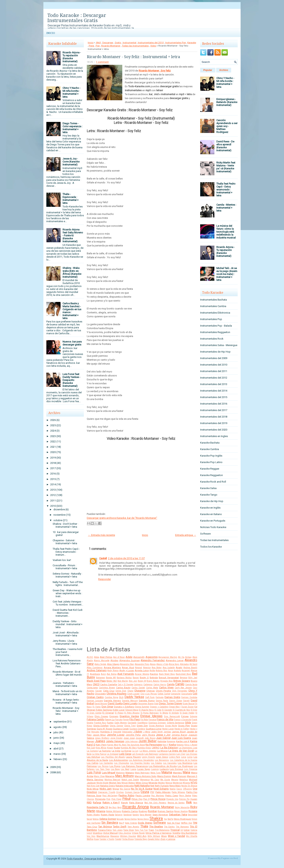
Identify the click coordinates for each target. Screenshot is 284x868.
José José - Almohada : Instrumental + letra (66, 634)
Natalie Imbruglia (125, 786)
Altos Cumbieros (95, 668)
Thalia (144, 826)
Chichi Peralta (163, 691)
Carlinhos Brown (107, 688)
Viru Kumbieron (189, 833)
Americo (147, 668)
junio (56, 738)
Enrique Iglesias (151, 716)
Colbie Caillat (164, 694)
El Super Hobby (187, 713)
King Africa (101, 748)
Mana (186, 772)
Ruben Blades (93, 815)
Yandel (118, 839)
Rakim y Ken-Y (111, 803)
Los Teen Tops (103, 769)
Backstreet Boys (183, 674)
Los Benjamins (162, 760)
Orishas (120, 792)
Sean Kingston (160, 815)
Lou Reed (125, 769)
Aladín (90, 661)
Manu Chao (99, 776)
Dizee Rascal (189, 704)
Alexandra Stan (127, 664)
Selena (96, 819)
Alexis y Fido (162, 664)
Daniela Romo (147, 701)
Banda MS (111, 678)
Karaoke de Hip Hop (212, 501)
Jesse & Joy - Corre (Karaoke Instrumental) (71, 162)
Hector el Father (182, 729)
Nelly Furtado (162, 786)
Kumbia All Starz (129, 748)
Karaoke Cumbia (210, 449)
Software (160, 823)
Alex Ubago (113, 664)
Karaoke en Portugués (213, 521)
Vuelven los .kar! (62, 560)
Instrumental (129, 43)
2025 (53, 425)
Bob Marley (123, 681)
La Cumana (92, 751)
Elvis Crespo (101, 716)
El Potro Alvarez (132, 713)
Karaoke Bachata (210, 443)
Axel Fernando (126, 674)
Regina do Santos (176, 803)
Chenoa (150, 691)
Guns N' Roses (105, 729)
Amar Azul (128, 667)
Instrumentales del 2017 (214, 410)
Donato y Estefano (124, 707)
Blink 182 (112, 681)
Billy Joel (193, 678)
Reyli (120, 807)
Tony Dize (128, 830)
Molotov (161, 783)
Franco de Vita (165, 719)
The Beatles (156, 827)
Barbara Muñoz (124, 678)
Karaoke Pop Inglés (211, 456)
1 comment (102, 62)
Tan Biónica (105, 827)
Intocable (117, 732)
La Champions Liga (188, 748)
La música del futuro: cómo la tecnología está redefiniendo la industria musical (226, 232)
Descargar (108, 43)
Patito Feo (192, 792)
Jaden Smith (157, 732)
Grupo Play (184, 726)
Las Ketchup (93, 757)
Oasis (179, 789)
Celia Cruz (109, 691)
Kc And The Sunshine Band (132, 745)
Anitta (152, 671)
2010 (53, 506)
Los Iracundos (170, 763)
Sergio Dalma (131, 819)
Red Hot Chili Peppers (155, 803)
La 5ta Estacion (169, 748)
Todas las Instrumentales (135, 46)
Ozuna (145, 792)
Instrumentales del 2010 (151, 43)
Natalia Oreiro (108, 786)
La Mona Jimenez (148, 751)
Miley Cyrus (142, 783)
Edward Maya (132, 710)
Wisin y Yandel (176, 836)
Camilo (180, 684)
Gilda (188, 723)
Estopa (185, 716)
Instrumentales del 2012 (214, 378)
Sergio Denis (143, 819)
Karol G (91, 745)
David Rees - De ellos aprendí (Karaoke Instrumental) (225, 146)
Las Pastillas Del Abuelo (113, 757)
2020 (53, 452)
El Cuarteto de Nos (181, 710)
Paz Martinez (158, 796)
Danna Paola (162, 701)
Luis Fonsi (94, 772)
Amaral (139, 668)
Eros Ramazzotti (172, 716)
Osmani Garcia (132, 792)
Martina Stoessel (113, 780)
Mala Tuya (156, 773)
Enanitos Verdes (129, 716)
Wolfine (90, 839)
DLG (121, 697)
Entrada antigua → (186, 535)
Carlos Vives (166, 687)
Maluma (167, 772)
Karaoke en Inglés (210, 508)
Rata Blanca (136, 803)
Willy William (154, 836)
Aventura (95, 674)
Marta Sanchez (95, 780)
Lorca (184, 757)
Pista (91, 46)
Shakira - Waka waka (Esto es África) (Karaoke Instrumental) (72, 272)
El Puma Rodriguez (150, 713)
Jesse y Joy (163, 735)
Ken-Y (165, 745)
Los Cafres (93, 763)
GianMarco (142, 723)
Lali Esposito (138, 754)
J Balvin (138, 732)
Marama (110, 776)
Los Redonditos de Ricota (163, 766)
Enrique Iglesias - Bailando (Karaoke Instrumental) (227, 102)
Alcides (114, 660)
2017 (53, 468)
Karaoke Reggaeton (212, 475)
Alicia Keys (174, 664)
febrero (58, 759)
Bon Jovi (133, 681)
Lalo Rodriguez (151, 754)
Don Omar (107, 707)
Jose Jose (129, 738)
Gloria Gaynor (116, 726)
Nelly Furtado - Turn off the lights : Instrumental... (68, 584)
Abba (97, 657)
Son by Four (174, 823)
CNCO (96, 684)
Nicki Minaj (93, 789)
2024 (53, 431)
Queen (194, 799)
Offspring (187, 789)
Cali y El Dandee (126, 685)
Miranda (153, 783)
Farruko (119, 720)
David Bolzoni (101, 704)
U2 (182, 830)
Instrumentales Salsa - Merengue (219, 345)
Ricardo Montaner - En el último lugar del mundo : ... (68, 675)
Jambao (167, 732)
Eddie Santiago (104, 710)
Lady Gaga (125, 754)
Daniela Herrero (112, 701)
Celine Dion (121, 691)
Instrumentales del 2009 (214, 358)
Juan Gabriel (163, 738)
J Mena (147, 732)
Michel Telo (115, 783)
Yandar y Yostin (107, 839)
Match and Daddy (130, 780)
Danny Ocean (176, 701)
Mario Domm (164, 776)
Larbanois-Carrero (167, 754)
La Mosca (162, 751)
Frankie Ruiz (100, 723)
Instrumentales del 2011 (214, 371)
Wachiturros (103, 836)
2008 (53, 772)
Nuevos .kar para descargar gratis (72, 343)
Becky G (144, 678)
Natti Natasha (142, 786)
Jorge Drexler (116, 738)
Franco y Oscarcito (182, 720)
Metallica (184, 780)
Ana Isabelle (169, 668)
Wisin (164, 836)
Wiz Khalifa (192, 836)
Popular (208, 70)
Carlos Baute (123, 688)
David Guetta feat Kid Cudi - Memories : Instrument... (68, 613)
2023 (53, 436)
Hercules (95, 732)
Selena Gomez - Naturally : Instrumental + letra (67, 575)
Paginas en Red (229, 858)
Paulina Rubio (127, 795)
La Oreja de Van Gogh (181, 751)
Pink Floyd (116, 799)
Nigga (116, 789)
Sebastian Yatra (178, 815)
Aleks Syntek (100, 664)
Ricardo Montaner (111, 46)
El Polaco (119, 713)
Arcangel (186, 671)
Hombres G (106, 732)
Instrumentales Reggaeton (215, 332)
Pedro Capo (172, 796)
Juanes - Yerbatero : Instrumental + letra (65, 684)
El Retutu (164, 713)
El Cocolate (167, 710)
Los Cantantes (106, 763)
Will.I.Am (142, 836)
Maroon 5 (192, 776)
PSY (152, 792)
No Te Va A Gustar (142, 789)
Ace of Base (119, 657)
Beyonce (184, 678)
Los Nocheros (185, 763)
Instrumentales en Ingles (214, 436)
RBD (89, 803)
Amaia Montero (112, 667)
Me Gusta (165, 780)
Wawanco (115, 836)
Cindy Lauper (133, 694)
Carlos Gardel (138, 688)
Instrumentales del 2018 (214, 417)
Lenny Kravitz (148, 757)
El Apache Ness (146, 710)
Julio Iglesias (131, 741)
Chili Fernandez (180, 691)
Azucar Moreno (142, 674)
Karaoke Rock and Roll (213, 482)
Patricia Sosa (94, 796)
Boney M (142, 681)
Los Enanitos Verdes (140, 763)
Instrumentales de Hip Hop (215, 352)
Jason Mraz (99, 735)
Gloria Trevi (130, 726)
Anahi (179, 667)
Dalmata (160, 697)
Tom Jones (118, 830)
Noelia (173, 789)
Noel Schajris (161, 789)
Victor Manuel (110, 833)
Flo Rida (144, 720)
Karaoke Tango (209, 495)
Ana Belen (157, 668)
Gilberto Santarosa (176, 723)
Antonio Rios (161, 671)
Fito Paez (135, 719)
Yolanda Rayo (141, 839)
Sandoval (128, 815)
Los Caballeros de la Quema (184, 760)
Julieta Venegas (115, 741)
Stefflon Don (187, 823)
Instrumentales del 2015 (214, 397)
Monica (169, 783)
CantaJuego (92, 688)
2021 (53, 447)
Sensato (120, 819)
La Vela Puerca (99, 754)
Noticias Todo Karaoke (213, 527)
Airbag (188, 657)
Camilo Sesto (191, 685)
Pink (108, 799)
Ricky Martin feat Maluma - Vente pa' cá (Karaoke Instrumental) (226, 167)
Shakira (156, 818)
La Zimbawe (113, 754)
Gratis (118, 43)
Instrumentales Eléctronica (215, 313)
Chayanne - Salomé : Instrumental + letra (65, 542)
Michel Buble (102, 783)
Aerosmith (139, 657)
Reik (189, 802)
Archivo (224, 70)
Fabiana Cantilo (96, 719)
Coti (195, 694)
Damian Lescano (95, 701)
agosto (58, 727)
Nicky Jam (106, 789)
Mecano (175, 780)
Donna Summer (142, 707)
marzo (57, 754)
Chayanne (140, 691)
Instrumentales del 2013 (214, 384)
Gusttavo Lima (154, 729)
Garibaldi (132, 723)
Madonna (120, 773)
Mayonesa (145, 780)
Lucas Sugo (144, 769)
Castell (103, 558)
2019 (53, 458)
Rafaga (97, 803)
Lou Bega (115, 769)
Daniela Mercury (130, 701)
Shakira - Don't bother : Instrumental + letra (65, 525)
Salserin (119, 815)
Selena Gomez (108, 819)
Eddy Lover (119, 710)
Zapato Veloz (154, 839)
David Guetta (115, 703)
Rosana (193, 811)
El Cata (158, 710)
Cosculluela (187, 694)
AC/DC (90, 657)
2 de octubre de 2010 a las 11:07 (126, 558)
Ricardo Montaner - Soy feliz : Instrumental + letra (66, 711)
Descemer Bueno (146, 704)
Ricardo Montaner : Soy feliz (155, 71)
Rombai (152, 811)
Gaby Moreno (121, 723)
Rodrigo (143, 811)
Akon (195, 657)
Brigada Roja (166, 681)
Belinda (154, 678)
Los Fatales (156, 763)
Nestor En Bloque (189, 786)
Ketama (180, 745)
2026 (53, 420)
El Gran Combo (94, 713)
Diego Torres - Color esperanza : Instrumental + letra (72, 128)
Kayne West (113, 745)
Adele (129, 657)
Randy (125, 803)
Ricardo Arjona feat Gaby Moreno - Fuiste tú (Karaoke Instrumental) (73, 235)
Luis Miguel (109, 773)
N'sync (187, 783)
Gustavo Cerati (121, 729)
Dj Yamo (97, 707)
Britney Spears (182, 681)
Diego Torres (166, 703)
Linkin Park (175, 757)
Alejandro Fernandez (153, 660)
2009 (53, 767)
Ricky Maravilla (182, 807)
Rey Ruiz (113, 807)
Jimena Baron (179, 735)
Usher (187, 830)
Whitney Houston (128, 836)
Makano (130, 773)
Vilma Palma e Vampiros (158, 833)
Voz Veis (91, 836)
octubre (58, 520)
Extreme (194, 716)
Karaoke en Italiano (211, 514)
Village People (138, 833)
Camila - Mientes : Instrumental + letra (226, 208)
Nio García (125, 789)
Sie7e (170, 819)
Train (151, 830)
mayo (57, 743)
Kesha (172, 745)
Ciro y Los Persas (149, 694)
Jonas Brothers (102, 738)
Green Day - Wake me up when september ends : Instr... (67, 593)
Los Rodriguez (185, 766)
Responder (105, 579)
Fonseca (152, 720)
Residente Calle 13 (97, 807)
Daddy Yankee (134, 697)
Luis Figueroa (191, 769)
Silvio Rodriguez (182, 819)
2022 (53, 441)
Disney (178, 703)
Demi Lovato (130, 703)
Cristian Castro (95, 697)
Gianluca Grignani (157, 723)
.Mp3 (98, 43)
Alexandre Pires (142, 664)
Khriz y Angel (191, 745)
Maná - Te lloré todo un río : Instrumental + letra (68, 693)
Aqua (170, 671)
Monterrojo (178, 783)
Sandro (136, 815)
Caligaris (138, 685)
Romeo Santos (166, 811)
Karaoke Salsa (208, 488)
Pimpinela (100, 799)
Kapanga (171, 741)
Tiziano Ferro (105, 830)
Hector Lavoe (168, 729)
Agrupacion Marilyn (168, 657)
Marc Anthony (124, 776)
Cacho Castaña (109, 684)
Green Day (142, 726)
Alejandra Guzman (130, 660)
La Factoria (105, 751)
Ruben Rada (107, 815)
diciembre (59, 509)
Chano (130, 691)
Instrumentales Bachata (213, 300)
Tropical (175, 830)
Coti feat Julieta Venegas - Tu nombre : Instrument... (68, 603)
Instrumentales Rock (212, 339)
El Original (108, 713)
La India (116, 751)
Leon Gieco (162, 757)
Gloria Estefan (101, 726)
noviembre (59, 515)
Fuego (110, 723)
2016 (53, 474)
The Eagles (169, 827)
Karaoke (192, 43)
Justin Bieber (148, 741)
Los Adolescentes (119, 760)
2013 (53, 490)
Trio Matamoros (162, 830)
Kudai (117, 748)
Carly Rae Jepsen (183, 688)
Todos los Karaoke (211, 547)
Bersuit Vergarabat (169, 678)
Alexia (153, 664)
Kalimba (162, 741)
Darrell (186, 701)
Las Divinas (192, 754)
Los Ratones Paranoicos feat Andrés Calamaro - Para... (67, 663)
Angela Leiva (142, 670)
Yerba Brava (128, 839)
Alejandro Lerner (175, 660)
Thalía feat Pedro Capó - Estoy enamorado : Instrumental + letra (226, 190)
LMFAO (156, 748)
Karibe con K (183, 741)
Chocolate (100, 694)
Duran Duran (188, 707)
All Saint (193, 664)
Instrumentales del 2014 (214, 391)
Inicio (51, 33)
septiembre (60, 722)
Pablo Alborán (163, 792)
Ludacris (164, 769)
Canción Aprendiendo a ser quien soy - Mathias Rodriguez (227, 126)
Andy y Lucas (127, 670)
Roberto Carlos (130, 811)
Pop (98, 46)
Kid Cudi (91, 748)
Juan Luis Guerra (181, 738)
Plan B (146, 799)
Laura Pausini (133, 757)
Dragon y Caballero (159, 707)
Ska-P (121, 823)
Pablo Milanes (178, 792)
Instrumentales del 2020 (214, 430)
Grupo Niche (171, 726)
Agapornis (152, 657)
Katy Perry (101, 745)
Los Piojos (115, 766)
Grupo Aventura (156, 726)
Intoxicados (127, 732)
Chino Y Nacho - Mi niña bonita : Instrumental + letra (71, 92)
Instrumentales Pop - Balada (216, 326)
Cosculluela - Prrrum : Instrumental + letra (65, 567)
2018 (53, 463)
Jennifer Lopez (116, 735)
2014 (53, 484)
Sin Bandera (110, 823)
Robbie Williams (114, 811)
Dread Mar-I (175, 707)
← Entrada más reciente (101, 535)
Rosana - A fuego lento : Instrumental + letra (66, 701)
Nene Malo (175, 786)
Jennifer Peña (133, 735)
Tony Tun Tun (141, 830)
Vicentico (98, 833)
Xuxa (96, 839)
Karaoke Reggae (210, 469)
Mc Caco (155, 780)
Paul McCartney (110, 796)
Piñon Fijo (137, 799)
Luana (133, 769)
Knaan (110, 748)
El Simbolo (174, 713)
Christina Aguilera (116, 694)
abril (56, 749)
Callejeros (148, 685)
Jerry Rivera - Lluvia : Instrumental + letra (65, 642)
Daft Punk (150, 697)
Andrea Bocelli (190, 668)
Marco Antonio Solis (146, 776)
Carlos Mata (152, 688)
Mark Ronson (179, 776)
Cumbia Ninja (111, 697)
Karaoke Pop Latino (211, 462)
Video (153, 46)
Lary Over (181, 754)
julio (56, 732)
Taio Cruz (92, 827)
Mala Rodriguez (142, 773)
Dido (156, 704)
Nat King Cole (93, 786)
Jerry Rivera (148, 735)
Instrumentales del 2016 (214, 404)
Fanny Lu (110, 719)
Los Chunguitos (122, 763)
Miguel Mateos (128, 783)
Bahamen (100, 678)
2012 (53, 495)
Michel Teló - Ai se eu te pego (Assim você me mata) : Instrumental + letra (227, 274)
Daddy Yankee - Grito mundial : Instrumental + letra (68, 624)
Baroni (136, 678)
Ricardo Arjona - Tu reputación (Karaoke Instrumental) (72, 57)
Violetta (176, 833)
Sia (165, 819)
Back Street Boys (167, 674)
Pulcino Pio (184, 799)
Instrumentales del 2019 (214, 423)
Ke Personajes (154, 745)
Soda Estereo (131, 823)
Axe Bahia (112, 674)
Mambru (177, 773)
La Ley (135, 751)
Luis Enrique (176, 769)
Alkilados (185, 664)
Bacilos (154, 674)
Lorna (190, 757)
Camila (171, 684)
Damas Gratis (172, 697)
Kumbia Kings (144, 748)
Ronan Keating (181, 811)
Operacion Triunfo (107, 792)
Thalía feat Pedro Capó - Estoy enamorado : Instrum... (66, 552)
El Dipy (194, 710)
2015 (53, 479)
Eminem (114, 716)
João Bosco (150, 738)
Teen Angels (133, 827)
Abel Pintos (106, 657)
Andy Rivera (113, 671)
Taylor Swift (120, 827)
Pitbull (126, 799)
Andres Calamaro (97, 670)
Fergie (126, 720)
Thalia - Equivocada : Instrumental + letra (71, 199)
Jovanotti (140, 738)
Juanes (100, 741)
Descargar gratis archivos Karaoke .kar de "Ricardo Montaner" (122, 518)
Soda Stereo (145, 823)
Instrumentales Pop (176, 43)
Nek (152, 786)
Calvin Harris (160, 685)
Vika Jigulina (125, 833)
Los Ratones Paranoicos (135, 766)
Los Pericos (103, 766)
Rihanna (101, 811)
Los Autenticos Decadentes (141, 760)
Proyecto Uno (172, 799)
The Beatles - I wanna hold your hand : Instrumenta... (67, 652)
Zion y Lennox (168, 839)
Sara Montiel (146, 815)
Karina (194, 741)
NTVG (194, 783)
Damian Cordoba (189, 697)
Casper (99, 691)
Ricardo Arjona (136, 807)
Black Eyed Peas (96, 681)
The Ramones (182, 827)
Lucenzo (155, 769)
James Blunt (179, 732)
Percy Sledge (185, 796)
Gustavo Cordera (137, 729)
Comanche (176, 694)
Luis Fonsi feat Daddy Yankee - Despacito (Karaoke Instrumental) (71, 380)
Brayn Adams (153, 681)
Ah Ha (181, 657)
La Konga (126, 751)
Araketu (177, 671)
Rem (195, 803)
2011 (53, 501)
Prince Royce (158, 799)
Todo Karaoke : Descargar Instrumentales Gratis (77, 18)
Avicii (103, 674)
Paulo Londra (143, 796)
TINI (195, 823)
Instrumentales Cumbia (213, 306)
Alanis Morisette (102, 661)
